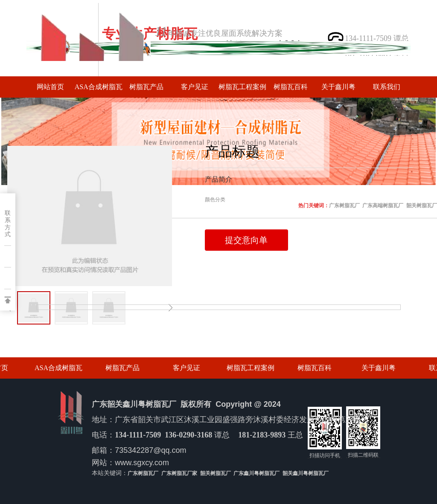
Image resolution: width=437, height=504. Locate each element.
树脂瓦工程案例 (242, 87)
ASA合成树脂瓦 (99, 87)
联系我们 (387, 87)
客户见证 (195, 87)
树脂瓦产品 (146, 87)
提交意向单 (246, 240)
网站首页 (50, 87)
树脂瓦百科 (291, 87)
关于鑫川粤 (338, 87)
